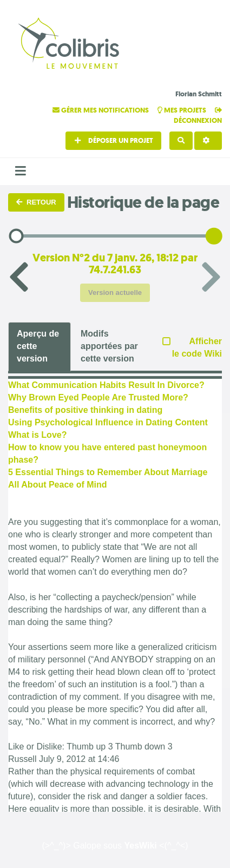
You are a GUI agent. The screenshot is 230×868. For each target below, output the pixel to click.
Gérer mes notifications (101, 110)
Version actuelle (115, 292)
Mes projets (183, 110)
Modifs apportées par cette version (109, 346)
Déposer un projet (113, 140)
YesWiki (140, 846)
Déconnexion (198, 116)
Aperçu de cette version (38, 346)
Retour (36, 202)
